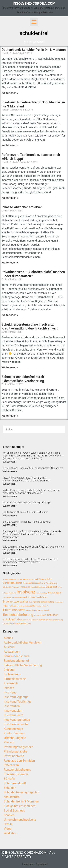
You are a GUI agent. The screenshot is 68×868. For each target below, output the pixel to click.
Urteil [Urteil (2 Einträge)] (29, 624)
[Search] (61, 429)
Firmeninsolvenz (15, 679)
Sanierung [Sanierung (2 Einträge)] (37, 615)
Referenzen (11, 765)
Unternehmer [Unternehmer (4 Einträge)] (20, 624)
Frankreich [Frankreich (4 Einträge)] (25, 587)
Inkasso (9, 688)
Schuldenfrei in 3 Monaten (21, 801)
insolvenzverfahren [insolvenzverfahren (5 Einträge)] (37, 597)
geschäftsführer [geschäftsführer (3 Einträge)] (38, 587)
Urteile (8, 824)
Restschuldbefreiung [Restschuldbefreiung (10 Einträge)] (18, 615)
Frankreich (11, 683)
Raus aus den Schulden (19, 761)
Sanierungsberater (16, 774)
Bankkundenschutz (16, 656)
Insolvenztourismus (17, 720)
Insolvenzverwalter (16, 724)
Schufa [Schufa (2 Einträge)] (44, 615)
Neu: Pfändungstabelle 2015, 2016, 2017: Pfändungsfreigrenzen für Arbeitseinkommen (27, 479)
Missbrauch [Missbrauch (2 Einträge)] (59, 602)
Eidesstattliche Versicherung (23, 665)
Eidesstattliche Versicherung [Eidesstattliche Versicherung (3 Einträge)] (45, 583)
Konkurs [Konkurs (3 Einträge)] (36, 602)
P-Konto (9, 742)
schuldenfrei (12, 797)
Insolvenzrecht (13, 715)
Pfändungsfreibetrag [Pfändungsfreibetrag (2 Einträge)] (24, 606)
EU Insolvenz (12, 674)
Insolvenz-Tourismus (18, 702)
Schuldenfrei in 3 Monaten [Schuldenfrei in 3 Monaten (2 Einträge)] (29, 620)
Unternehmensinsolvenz (20, 820)
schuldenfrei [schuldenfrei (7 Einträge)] (11, 619)
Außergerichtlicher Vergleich (23, 642)
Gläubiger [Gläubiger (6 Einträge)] (51, 587)
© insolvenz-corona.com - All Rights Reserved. (28, 855)
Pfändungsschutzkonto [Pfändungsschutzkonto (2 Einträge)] (40, 606)
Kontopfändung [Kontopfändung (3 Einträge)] (47, 602)
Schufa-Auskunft (15, 783)
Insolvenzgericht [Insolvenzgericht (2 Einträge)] (9, 598)
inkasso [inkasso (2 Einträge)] (6, 593)
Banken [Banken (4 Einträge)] (43, 579)
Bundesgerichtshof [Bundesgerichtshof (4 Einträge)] (13, 583)
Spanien (9, 815)
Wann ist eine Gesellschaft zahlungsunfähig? (26, 503)
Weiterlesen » (10, 93)
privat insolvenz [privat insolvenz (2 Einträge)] (31, 610)
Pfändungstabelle (15, 751)
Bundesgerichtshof (16, 661)
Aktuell (8, 638)
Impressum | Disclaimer (35, 864)
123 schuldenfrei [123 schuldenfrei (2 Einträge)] (22, 579)
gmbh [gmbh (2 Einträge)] (60, 587)
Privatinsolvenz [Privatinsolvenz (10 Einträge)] (14, 610)
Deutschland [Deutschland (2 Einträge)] (27, 583)
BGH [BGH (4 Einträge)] (49, 579)
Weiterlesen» (10, 462)
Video (8, 829)
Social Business (14, 810)
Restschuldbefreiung (18, 770)
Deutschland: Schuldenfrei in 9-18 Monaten (34, 50)
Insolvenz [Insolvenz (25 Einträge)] (26, 592)
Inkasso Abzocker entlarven (22, 207)
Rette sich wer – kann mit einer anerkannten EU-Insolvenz (33, 468)
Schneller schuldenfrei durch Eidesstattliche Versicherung (23, 379)
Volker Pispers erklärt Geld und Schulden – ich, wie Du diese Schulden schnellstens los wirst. (31, 492)
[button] (34, 22)
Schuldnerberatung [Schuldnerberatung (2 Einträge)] (56, 620)
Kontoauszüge (13, 729)
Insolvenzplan (13, 711)
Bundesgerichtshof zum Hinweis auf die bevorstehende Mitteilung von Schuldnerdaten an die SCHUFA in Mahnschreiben (32, 534)
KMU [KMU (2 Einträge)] (30, 602)
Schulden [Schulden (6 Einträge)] (53, 615)
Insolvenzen (12, 706)
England (9, 670)
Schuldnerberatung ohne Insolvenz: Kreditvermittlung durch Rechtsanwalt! (30, 326)
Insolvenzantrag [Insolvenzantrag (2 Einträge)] (41, 593)
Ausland (9, 647)
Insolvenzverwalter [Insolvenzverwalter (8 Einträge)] (16, 601)
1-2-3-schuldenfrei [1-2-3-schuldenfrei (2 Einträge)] (9, 579)
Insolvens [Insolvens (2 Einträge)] (13, 593)
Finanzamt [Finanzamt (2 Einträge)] (15, 587)
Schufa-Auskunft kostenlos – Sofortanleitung (27, 522)
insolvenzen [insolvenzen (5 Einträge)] (54, 593)
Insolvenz (10, 692)
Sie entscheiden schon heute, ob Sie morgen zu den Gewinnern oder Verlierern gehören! (30, 561)
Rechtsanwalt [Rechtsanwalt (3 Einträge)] (43, 610)
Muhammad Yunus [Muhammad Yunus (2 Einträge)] (10, 606)
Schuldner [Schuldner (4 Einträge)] (44, 620)
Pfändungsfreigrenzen (19, 747)
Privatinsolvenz (14, 756)
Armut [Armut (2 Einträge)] (31, 579)
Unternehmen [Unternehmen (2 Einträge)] (8, 624)
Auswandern (12, 652)
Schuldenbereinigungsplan (21, 792)
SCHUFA (9, 779)
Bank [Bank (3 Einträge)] (36, 579)
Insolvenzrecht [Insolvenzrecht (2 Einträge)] (21, 598)
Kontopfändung (14, 733)
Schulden (10, 788)
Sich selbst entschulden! (20, 806)
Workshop (11, 833)
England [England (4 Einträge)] (7, 587)
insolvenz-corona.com (34, 4)
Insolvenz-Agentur (16, 697)
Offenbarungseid (15, 738)
